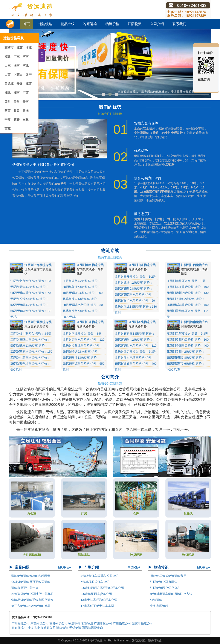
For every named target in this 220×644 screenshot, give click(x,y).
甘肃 (17, 111)
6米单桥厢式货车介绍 (95, 582)
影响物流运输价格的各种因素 (31, 576)
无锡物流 (75, 628)
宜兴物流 (18, 628)
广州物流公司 (21, 623)
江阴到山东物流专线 (142, 265)
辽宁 (29, 75)
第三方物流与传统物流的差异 (31, 606)
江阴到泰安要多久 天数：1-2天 (135, 277)
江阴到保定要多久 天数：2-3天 (135, 352)
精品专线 (68, 24)
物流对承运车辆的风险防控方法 (171, 594)
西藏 (8, 129)
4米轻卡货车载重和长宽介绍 (99, 576)
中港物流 (31, 628)
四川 (8, 102)
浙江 (29, 48)
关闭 (42, 56)
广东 (17, 57)
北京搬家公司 (46, 628)
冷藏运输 (90, 24)
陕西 (8, 111)
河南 (26, 57)
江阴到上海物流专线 (38, 265)
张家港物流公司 (142, 623)
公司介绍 (157, 24)
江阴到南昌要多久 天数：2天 (186, 281)
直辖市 (9, 48)
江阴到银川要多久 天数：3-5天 (31, 334)
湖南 (17, 93)
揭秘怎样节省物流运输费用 (168, 576)
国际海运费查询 (92, 628)
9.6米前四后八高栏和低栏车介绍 (102, 588)
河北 (26, 66)
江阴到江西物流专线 (194, 265)
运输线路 (45, 24)
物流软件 (74, 623)
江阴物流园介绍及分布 (165, 588)
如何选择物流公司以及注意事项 (32, 594)
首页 (26, 24)
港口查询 (62, 628)
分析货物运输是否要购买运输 (31, 582)
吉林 (26, 120)
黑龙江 (9, 84)
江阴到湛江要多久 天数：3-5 (82, 334)
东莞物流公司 (40, 623)
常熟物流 (87, 623)
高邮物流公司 (58, 623)
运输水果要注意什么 (25, 588)
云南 (26, 102)
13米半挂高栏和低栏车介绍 (99, 600)
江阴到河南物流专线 (194, 322)
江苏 (20, 48)
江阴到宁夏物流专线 (38, 322)
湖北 (8, 93)
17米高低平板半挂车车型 (97, 606)
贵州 (17, 102)
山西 (8, 75)
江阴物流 (135, 24)
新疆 (17, 120)
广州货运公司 (103, 623)
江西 (29, 84)
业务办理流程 (159, 606)
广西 (26, 93)
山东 (8, 66)
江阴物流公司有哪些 (164, 582)
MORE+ (64, 567)
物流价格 (112, 24)
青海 (26, 111)
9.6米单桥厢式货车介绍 (96, 594)
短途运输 (156, 600)
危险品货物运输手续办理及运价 (32, 600)
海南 (17, 66)
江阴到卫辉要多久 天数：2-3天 (187, 334)
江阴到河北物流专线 (142, 322)
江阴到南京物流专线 (90, 265)
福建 (8, 57)
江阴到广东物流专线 (90, 322)
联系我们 (179, 24)
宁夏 (8, 120)
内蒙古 (18, 75)
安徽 (20, 84)
